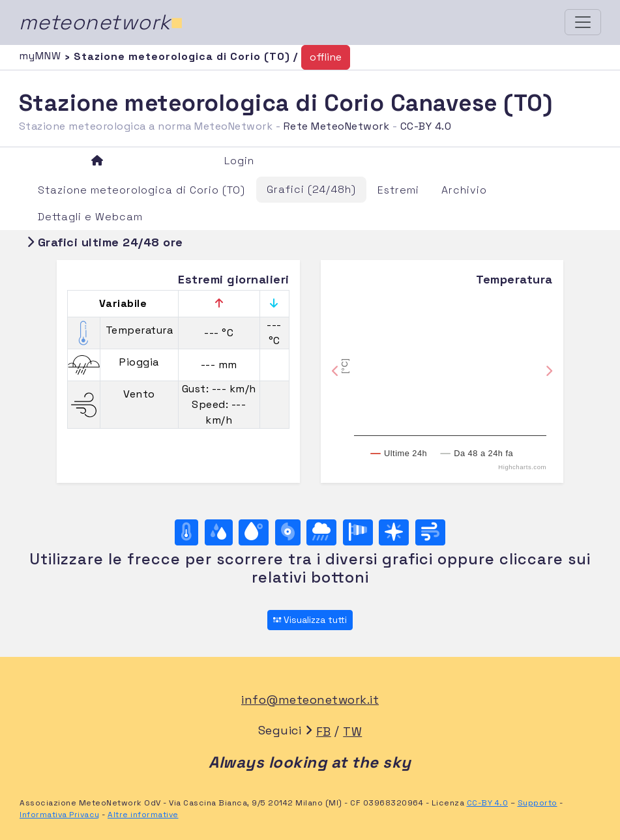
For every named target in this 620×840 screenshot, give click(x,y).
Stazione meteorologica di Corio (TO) (141, 190)
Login (239, 161)
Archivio (464, 190)
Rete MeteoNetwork (337, 126)
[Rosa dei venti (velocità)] (358, 532)
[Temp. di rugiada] (254, 532)
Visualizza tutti (310, 620)
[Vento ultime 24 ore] (430, 532)
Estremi (398, 190)
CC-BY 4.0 (426, 126)
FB (324, 731)
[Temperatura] (186, 532)
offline (326, 57)
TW (352, 731)
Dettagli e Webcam (90, 217)
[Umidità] (219, 532)
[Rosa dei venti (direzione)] (394, 532)
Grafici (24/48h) (311, 189)
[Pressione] (288, 532)
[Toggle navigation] (583, 22)
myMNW (42, 56)
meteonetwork (101, 22)
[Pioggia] (321, 532)
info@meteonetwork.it (310, 700)
